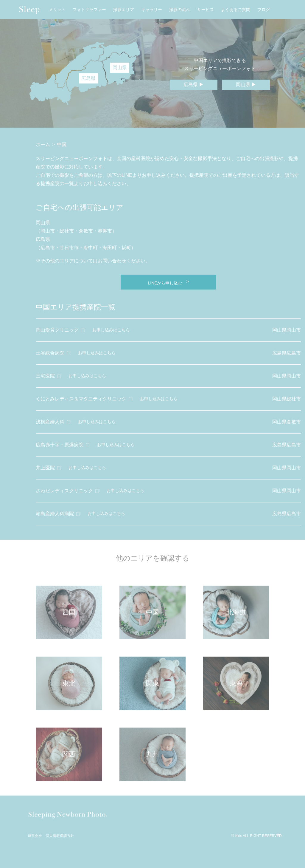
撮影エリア (124, 10)
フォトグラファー (89, 10)
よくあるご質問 (236, 10)
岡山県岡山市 (287, 330)
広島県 (88, 78)
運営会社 (35, 836)
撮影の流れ (180, 10)
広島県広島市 (287, 353)
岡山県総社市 (287, 399)
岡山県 (120, 68)
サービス (206, 10)
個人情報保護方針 (60, 836)
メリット (57, 10)
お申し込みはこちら (111, 330)
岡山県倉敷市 (287, 422)
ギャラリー (152, 10)
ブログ (264, 10)
